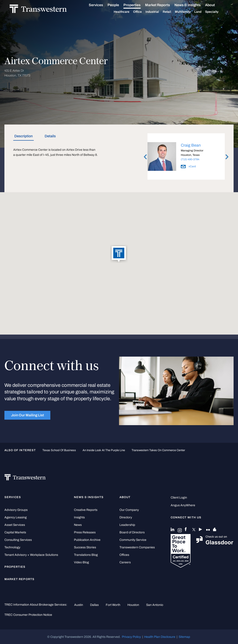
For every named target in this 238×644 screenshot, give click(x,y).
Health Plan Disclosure (160, 637)
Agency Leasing (16, 517)
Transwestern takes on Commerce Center (158, 450)
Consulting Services (18, 540)
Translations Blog (86, 555)
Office (143, 12)
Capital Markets (15, 532)
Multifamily (188, 12)
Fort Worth (113, 605)
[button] (119, 254)
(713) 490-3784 (190, 159)
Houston (133, 605)
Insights (79, 517)
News (78, 525)
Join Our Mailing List (27, 415)
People (118, 5)
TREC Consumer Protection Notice (28, 615)
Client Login (179, 498)
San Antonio (155, 605)
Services (101, 5)
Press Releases (85, 532)
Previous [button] (145, 157)
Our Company (129, 510)
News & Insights (193, 5)
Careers (125, 562)
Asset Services (15, 525)
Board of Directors (132, 532)
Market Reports (163, 5)
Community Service (133, 540)
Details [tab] (50, 136)
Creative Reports (86, 510)
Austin (79, 605)
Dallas (94, 605)
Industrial (157, 12)
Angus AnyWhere (183, 505)
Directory (126, 517)
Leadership (127, 525)
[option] (186, 157)
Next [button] (227, 157)
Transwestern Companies (137, 547)
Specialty (217, 12)
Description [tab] (24, 136)
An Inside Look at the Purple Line (104, 450)
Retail (172, 12)
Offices (124, 555)
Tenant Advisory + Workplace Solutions (31, 555)
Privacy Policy (131, 637)
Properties (137, 5)
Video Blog (81, 562)
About (215, 5)
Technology (12, 547)
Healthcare (127, 12)
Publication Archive (87, 540)
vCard (188, 166)
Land (203, 12)
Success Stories (85, 547)
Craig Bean (191, 145)
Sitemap (184, 637)
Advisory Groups (16, 510)
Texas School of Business (59, 450)
